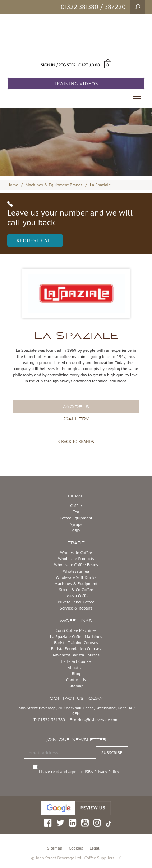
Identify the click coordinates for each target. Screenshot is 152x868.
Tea (76, 512)
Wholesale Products (76, 559)
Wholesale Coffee (76, 552)
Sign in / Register (58, 65)
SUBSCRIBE (112, 752)
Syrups (76, 524)
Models (76, 407)
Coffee (76, 506)
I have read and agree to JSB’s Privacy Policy (80, 772)
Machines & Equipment (76, 583)
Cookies (76, 848)
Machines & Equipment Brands (54, 185)
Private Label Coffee (76, 602)
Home (13, 185)
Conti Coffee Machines (76, 630)
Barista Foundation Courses (76, 649)
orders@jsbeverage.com (96, 720)
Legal (94, 848)
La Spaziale (100, 185)
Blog (76, 674)
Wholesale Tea (76, 571)
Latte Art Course (76, 661)
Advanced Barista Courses (76, 655)
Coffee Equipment (76, 518)
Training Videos (76, 84)
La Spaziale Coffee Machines (76, 636)
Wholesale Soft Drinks (76, 577)
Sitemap (76, 686)
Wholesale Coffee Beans (76, 565)
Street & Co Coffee (76, 590)
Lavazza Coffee (76, 596)
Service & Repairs (76, 608)
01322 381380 (80, 7)
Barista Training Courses (76, 643)
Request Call (35, 240)
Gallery (76, 419)
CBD (76, 530)
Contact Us (76, 680)
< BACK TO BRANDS (76, 441)
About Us (76, 667)
